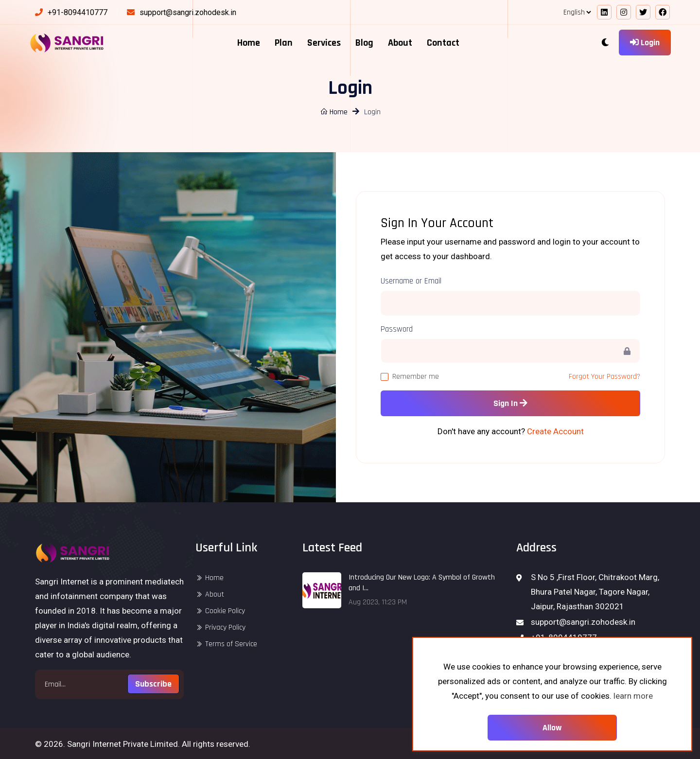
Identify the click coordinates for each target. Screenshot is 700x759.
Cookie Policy (225, 611)
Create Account (555, 431)
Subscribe (153, 684)
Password (397, 329)
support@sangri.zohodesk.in (188, 12)
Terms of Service (231, 644)
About (400, 43)
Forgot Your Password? (604, 377)
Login (645, 43)
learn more (633, 696)
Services (324, 43)
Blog (364, 43)
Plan (284, 43)
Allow (552, 728)
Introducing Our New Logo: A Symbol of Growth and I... (422, 583)
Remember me (416, 377)
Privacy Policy (225, 627)
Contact (443, 43)
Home (249, 43)
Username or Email (411, 281)
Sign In (510, 403)
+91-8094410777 (78, 12)
